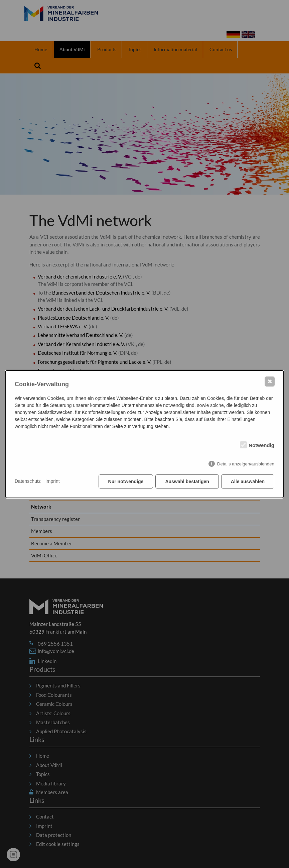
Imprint (53, 481)
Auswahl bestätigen (187, 481)
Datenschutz (28, 481)
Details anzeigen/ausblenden (246, 464)
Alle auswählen (248, 481)
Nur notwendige (126, 481)
